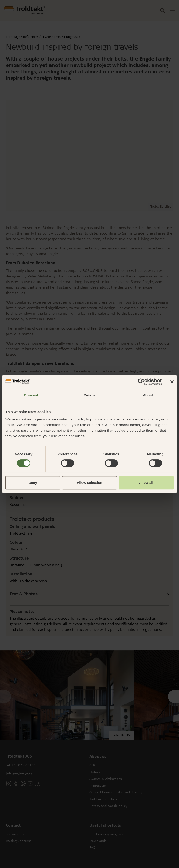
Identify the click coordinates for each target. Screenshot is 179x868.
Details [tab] (89, 395)
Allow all (146, 483)
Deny (33, 483)
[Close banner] (172, 382)
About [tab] (148, 395)
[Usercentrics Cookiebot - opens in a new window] (141, 382)
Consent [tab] (31, 395)
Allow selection (89, 483)
